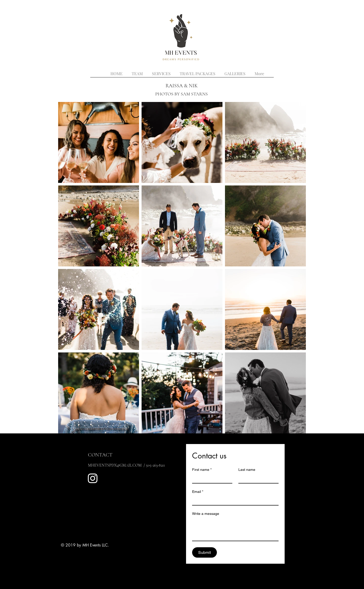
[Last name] (257, 478)
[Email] (234, 500)
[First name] (211, 478)
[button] (235, 71)
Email (198, 492)
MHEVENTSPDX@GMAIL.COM (115, 465)
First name (202, 470)
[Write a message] (235, 529)
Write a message (206, 514)
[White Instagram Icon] (93, 478)
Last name (247, 470)
